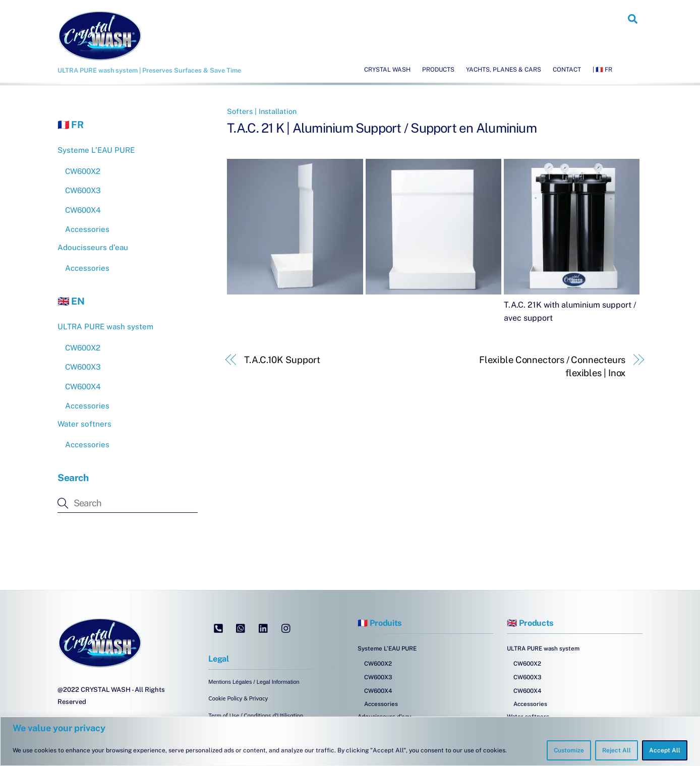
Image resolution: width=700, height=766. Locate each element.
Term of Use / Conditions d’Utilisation (256, 716)
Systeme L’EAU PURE (96, 150)
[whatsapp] (241, 627)
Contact (567, 70)
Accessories (87, 229)
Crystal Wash (387, 70)
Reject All (617, 750)
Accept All (665, 750)
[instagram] (286, 627)
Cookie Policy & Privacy (238, 698)
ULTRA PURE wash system (105, 327)
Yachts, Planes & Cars (504, 70)
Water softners (84, 424)
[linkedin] (264, 627)
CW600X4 (83, 210)
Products (438, 70)
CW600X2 (83, 171)
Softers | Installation (262, 111)
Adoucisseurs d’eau (93, 247)
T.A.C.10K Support (282, 360)
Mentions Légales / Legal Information (254, 682)
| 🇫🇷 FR (602, 70)
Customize (569, 750)
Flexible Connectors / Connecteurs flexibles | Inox (552, 366)
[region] (350, 741)
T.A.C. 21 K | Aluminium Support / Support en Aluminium (382, 128)
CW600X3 (83, 190)
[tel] (218, 627)
